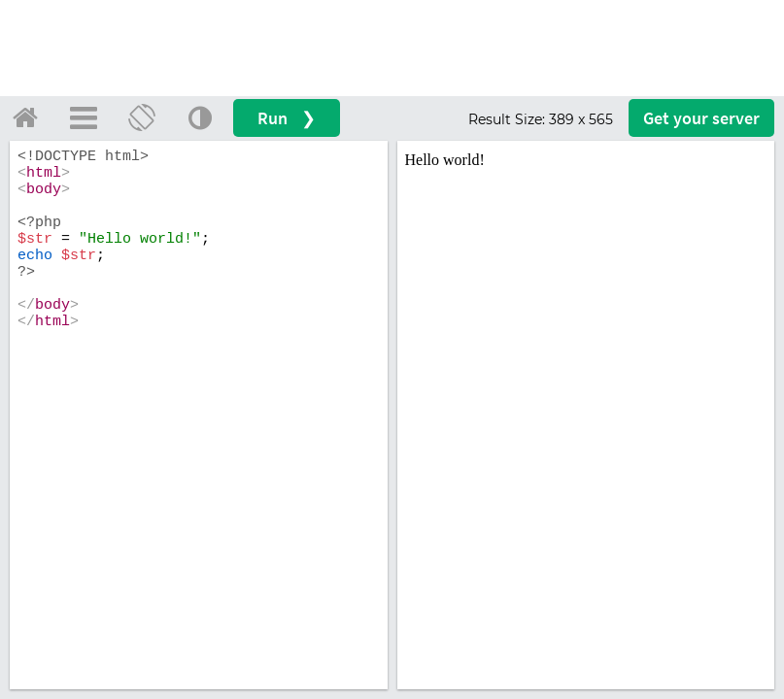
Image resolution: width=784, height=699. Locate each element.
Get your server (701, 118)
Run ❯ (287, 118)
